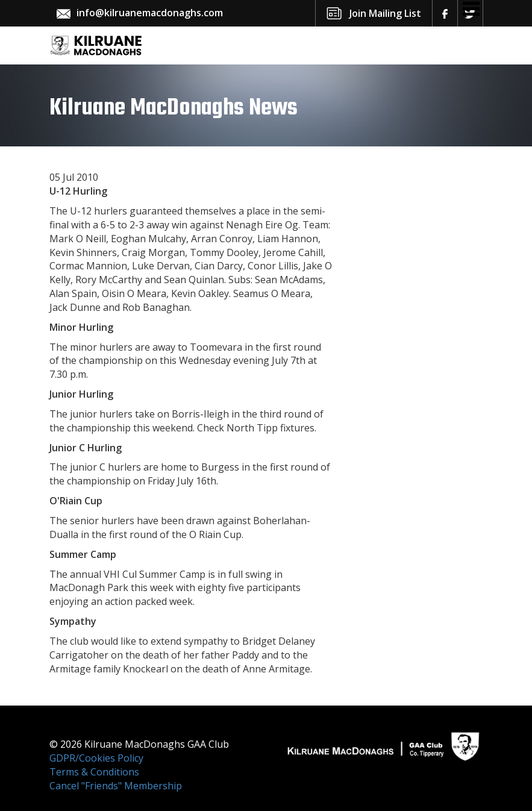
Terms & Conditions (94, 772)
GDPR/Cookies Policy (96, 758)
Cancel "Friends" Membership (116, 786)
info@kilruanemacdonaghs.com (150, 13)
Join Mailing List (385, 13)
